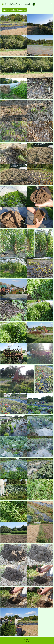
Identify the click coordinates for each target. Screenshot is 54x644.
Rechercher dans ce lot (16, 10)
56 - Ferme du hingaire (22, 4)
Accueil (8, 4)
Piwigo (27, 641)
